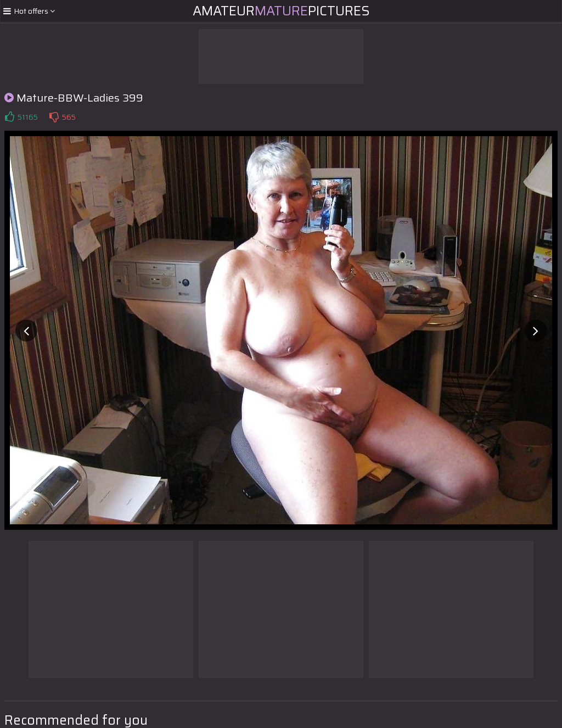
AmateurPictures (281, 11)
